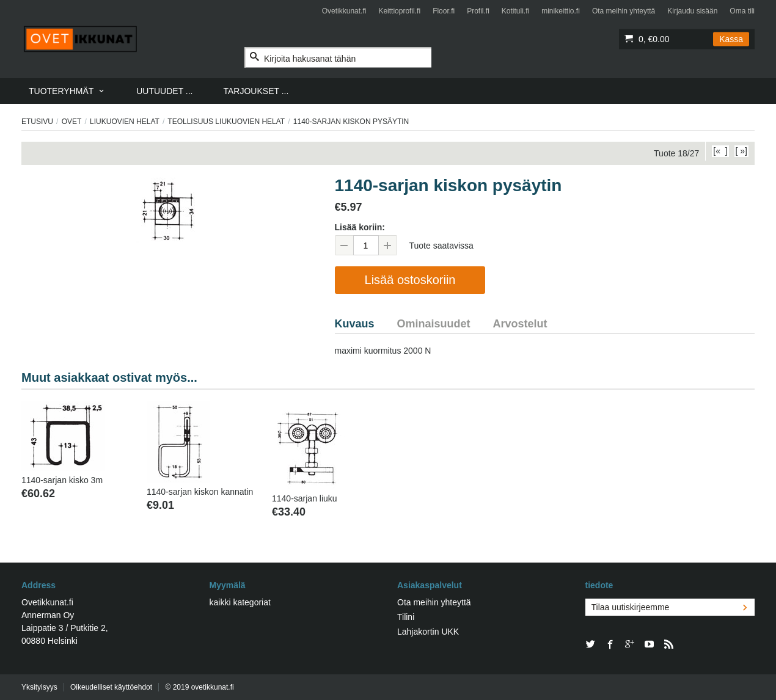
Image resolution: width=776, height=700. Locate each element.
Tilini (406, 617)
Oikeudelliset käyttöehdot (111, 687)
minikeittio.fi (561, 11)
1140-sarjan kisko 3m (62, 480)
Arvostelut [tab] (520, 324)
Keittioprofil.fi (399, 11)
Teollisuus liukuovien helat (226, 122)
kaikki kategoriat (240, 602)
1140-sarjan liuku (305, 498)
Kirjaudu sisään (692, 11)
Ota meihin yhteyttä (624, 11)
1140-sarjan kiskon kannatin (200, 492)
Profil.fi (478, 11)
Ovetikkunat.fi (344, 11)
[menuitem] (67, 91)
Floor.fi (444, 11)
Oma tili (742, 11)
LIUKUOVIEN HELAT (125, 122)
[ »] (741, 151)
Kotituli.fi (515, 11)
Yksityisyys (39, 687)
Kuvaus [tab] (355, 324)
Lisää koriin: (360, 227)
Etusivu (37, 122)
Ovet (72, 122)
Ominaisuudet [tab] (434, 324)
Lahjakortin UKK (428, 632)
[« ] (720, 151)
